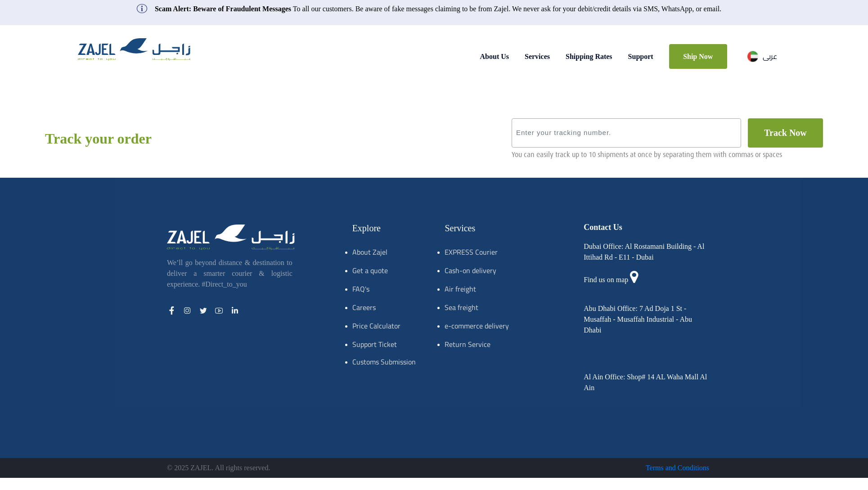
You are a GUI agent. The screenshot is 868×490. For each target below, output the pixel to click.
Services (537, 56)
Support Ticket (375, 344)
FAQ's (361, 289)
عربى (762, 56)
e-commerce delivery (477, 326)
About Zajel (370, 252)
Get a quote (370, 270)
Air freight (460, 289)
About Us (495, 56)
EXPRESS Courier (471, 252)
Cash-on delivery (470, 270)
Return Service (468, 344)
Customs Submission (384, 362)
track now (785, 133)
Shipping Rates (589, 56)
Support (641, 56)
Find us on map (606, 280)
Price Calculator (376, 326)
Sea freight (461, 307)
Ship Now (698, 56)
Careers (364, 307)
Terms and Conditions (677, 468)
